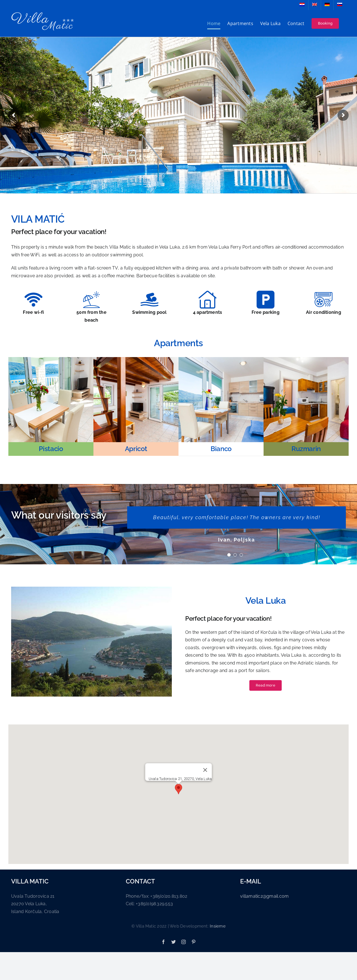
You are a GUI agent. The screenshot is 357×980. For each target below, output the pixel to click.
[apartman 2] (136, 359)
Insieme (218, 926)
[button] (178, 789)
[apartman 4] (306, 359)
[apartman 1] (51, 359)
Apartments (178, 343)
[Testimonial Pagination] (229, 555)
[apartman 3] (221, 359)
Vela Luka (266, 600)
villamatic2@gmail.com (264, 896)
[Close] (205, 770)
